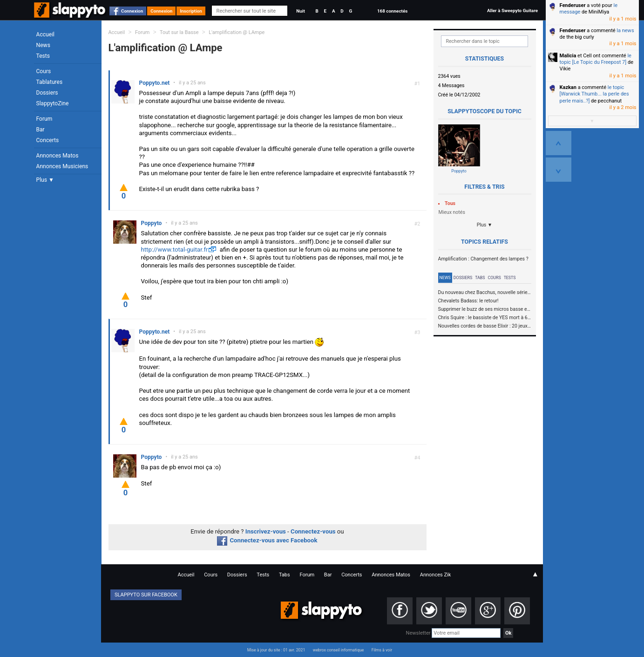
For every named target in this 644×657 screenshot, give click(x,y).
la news (625, 31)
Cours (44, 71)
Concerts (48, 140)
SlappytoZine (53, 103)
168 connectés (392, 11)
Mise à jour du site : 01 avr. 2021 (276, 650)
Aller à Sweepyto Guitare (512, 10)
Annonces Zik (436, 575)
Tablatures (50, 82)
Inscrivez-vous (266, 531)
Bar (41, 130)
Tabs (480, 278)
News (43, 45)
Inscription (191, 11)
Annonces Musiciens (62, 166)
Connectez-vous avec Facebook (267, 540)
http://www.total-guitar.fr (175, 250)
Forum (44, 119)
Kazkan (568, 87)
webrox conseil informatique (339, 650)
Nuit (300, 11)
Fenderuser (573, 5)
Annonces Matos (58, 156)
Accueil (46, 34)
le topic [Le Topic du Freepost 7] (596, 59)
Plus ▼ (45, 180)
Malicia (568, 56)
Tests (43, 56)
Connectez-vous (313, 531)
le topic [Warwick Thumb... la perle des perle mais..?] (594, 94)
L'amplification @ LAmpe (237, 32)
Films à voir (382, 650)
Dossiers (47, 93)
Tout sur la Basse (179, 32)
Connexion (132, 11)
